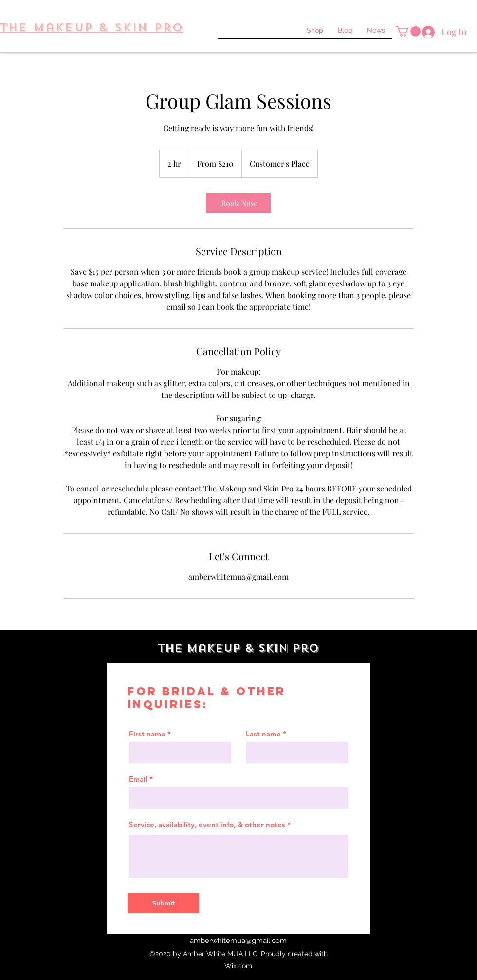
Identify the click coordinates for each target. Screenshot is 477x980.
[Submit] (163, 903)
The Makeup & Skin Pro (238, 648)
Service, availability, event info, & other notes (207, 824)
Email (138, 779)
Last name (263, 734)
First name (147, 734)
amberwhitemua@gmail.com (238, 941)
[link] (238, 203)
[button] (408, 31)
